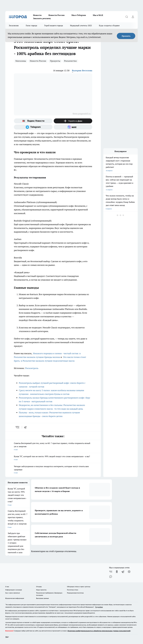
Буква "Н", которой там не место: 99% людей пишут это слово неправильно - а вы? (53, 458)
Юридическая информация (15, 598)
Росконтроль (32, 368)
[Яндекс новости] (33, 121)
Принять (126, 36)
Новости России (56, 15)
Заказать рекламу (42, 18)
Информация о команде (14, 590)
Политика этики (73, 590)
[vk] (18, 427)
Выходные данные (42, 598)
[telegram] (26, 427)
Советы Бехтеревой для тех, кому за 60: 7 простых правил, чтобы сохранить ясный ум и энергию (53, 447)
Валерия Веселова (82, 70)
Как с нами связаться (13, 593)
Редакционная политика (75, 593)
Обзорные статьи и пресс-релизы (79, 587)
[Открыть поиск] (127, 17)
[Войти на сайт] (133, 17)
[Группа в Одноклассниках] (117, 572)
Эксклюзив (14, 26)
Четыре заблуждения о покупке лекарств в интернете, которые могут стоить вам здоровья (53, 470)
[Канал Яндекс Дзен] (73, 121)
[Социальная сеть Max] (73, 127)
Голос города (32, 26)
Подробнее (99, 607)
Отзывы (39, 587)
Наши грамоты (41, 590)
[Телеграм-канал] (33, 127)
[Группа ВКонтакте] (111, 572)
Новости (37, 15)
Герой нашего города (54, 26)
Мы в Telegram (79, 15)
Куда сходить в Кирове (109, 26)
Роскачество (70, 61)
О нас (7, 587)
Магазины (21, 61)
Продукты (55, 61)
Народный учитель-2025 (81, 26)
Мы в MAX (98, 15)
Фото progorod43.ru (82, 113)
